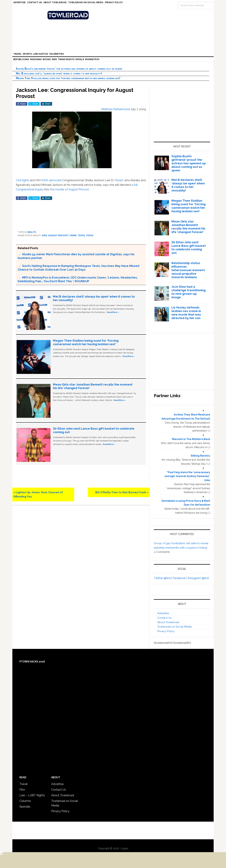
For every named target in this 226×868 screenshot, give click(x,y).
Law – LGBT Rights (32, 795)
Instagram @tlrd (198, 578)
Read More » (113, 312)
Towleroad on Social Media (174, 627)
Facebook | (180, 578)
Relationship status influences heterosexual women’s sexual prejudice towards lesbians (188, 270)
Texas (118, 180)
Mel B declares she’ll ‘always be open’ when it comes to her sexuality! (59, 73)
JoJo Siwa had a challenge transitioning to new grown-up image (188, 292)
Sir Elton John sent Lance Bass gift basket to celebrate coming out (189, 247)
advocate (55, 180)
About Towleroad (168, 622)
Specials (25, 807)
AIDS (45, 180)
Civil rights (23, 180)
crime (73, 236)
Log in (125, 848)
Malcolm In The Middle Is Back (191, 439)
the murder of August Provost (69, 189)
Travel (23, 784)
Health (32, 232)
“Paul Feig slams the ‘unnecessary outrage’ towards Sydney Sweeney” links (187, 476)
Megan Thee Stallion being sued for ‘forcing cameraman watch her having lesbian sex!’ (68, 78)
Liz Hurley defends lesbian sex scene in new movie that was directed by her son (186, 313)
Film (22, 790)
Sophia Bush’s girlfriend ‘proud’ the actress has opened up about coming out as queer (69, 69)
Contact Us (164, 618)
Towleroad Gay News (114, 15)
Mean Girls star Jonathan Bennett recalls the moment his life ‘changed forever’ (188, 227)
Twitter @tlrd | (163, 578)
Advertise (163, 613)
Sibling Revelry (200, 456)
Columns (25, 801)
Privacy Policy (166, 631)
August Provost (58, 236)
